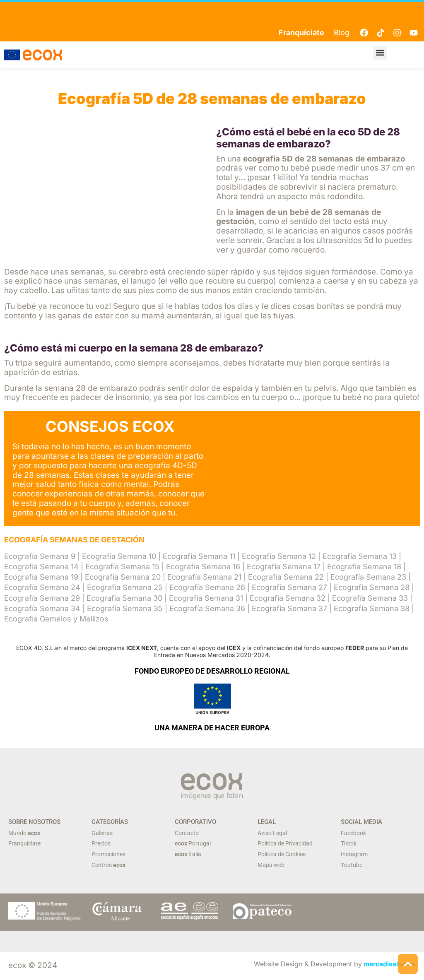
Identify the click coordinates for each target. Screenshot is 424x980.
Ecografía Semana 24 (42, 588)
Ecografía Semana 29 (42, 598)
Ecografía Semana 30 (124, 598)
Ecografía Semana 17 (284, 567)
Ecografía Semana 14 (41, 567)
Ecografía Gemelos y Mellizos (56, 619)
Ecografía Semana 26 (207, 588)
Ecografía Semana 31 (206, 598)
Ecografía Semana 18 (364, 567)
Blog (342, 33)
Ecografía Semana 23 (368, 577)
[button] (380, 53)
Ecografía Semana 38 (372, 608)
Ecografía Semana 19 (41, 577)
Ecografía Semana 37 (289, 608)
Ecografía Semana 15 (122, 567)
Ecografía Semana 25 (125, 588)
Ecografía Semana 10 (119, 556)
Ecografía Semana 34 (42, 608)
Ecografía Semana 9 (40, 556)
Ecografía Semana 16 (203, 567)
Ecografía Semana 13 (360, 556)
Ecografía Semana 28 (372, 588)
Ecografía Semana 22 (286, 577)
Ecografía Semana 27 (289, 588)
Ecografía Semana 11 (199, 556)
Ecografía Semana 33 (370, 598)
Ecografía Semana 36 (207, 608)
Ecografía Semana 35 (125, 608)
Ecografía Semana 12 (279, 556)
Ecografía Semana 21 (204, 577)
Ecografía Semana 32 (288, 598)
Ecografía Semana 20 (123, 577)
